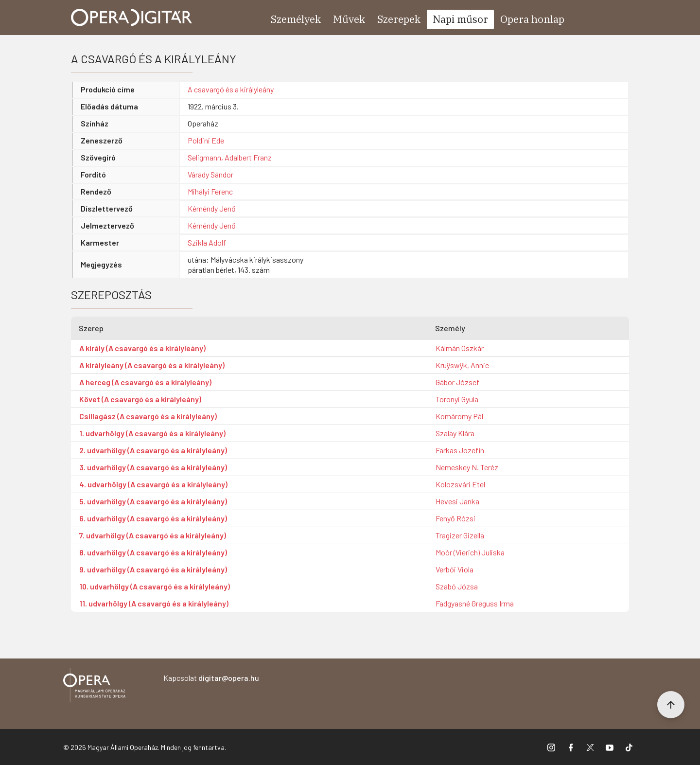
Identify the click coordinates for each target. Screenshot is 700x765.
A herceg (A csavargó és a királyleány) (145, 382)
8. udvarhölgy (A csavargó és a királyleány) (153, 552)
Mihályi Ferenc (210, 191)
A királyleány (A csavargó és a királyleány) (152, 365)
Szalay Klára (455, 433)
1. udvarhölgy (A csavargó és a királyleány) (152, 433)
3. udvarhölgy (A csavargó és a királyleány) (153, 467)
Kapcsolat (211, 678)
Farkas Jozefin (460, 450)
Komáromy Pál (459, 416)
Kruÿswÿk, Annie (462, 365)
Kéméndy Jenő (212, 208)
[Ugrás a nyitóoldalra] (132, 18)
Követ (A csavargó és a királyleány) (140, 399)
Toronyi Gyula (457, 399)
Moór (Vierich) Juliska (470, 552)
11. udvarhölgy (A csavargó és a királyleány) (154, 603)
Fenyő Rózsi (455, 518)
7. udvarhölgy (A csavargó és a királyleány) (153, 535)
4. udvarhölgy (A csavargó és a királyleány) (153, 484)
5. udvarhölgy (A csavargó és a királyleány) (153, 501)
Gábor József (457, 382)
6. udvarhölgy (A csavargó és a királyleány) (153, 518)
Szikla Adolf (207, 242)
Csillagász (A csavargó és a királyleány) (148, 416)
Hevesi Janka (457, 501)
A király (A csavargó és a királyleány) (142, 348)
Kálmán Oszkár (460, 348)
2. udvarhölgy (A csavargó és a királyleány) (153, 450)
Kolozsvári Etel (460, 484)
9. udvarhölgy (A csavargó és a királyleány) (153, 569)
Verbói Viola (455, 569)
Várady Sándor (210, 174)
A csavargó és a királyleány (231, 89)
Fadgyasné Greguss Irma (475, 603)
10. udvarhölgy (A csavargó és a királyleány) (155, 586)
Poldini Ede (206, 140)
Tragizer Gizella (460, 535)
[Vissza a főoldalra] (94, 687)
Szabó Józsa (457, 586)
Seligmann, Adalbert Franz (230, 157)
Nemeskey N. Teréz (467, 467)
